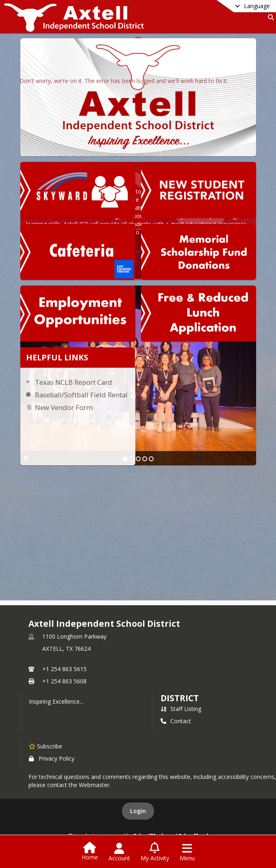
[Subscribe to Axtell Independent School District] (46, 746)
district (180, 698)
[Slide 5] (151, 459)
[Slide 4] (145, 459)
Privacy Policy (52, 758)
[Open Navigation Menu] (187, 852)
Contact (176, 721)
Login (138, 811)
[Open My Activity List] (155, 852)
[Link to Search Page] (269, 17)
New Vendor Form (64, 407)
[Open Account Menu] (119, 852)
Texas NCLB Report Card (74, 382)
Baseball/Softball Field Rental (81, 395)
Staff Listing (181, 709)
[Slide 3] (138, 459)
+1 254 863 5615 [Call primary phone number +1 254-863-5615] (64, 669)
